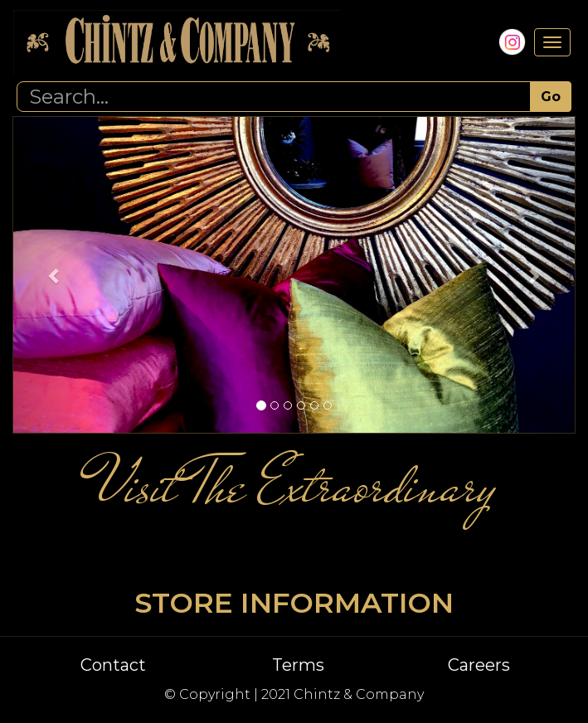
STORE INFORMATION (294, 603)
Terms (298, 665)
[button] (55, 275)
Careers (479, 665)
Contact (113, 665)
